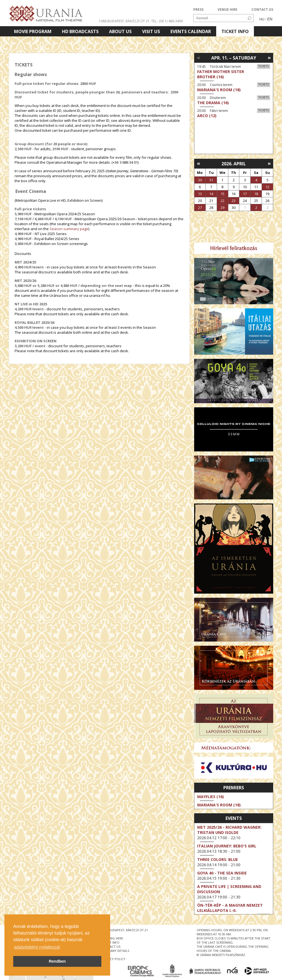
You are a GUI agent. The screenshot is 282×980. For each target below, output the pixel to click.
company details (115, 951)
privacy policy (113, 959)
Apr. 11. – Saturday (234, 58)
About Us (120, 31)
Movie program (33, 31)
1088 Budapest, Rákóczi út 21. (125, 21)
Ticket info (235, 31)
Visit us (151, 31)
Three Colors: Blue (218, 859)
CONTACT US (262, 10)
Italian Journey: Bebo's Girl (227, 846)
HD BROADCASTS (80, 31)
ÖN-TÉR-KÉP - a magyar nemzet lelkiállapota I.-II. (230, 908)
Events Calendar (191, 31)
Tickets (264, 66)
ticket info (110, 942)
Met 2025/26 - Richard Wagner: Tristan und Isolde (229, 830)
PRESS (198, 10)
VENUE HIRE (227, 10)
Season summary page (69, 229)
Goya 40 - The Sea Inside (222, 873)
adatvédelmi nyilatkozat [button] (37, 947)
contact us (111, 947)
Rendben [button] (57, 961)
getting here (112, 938)
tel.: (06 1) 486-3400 (167, 21)
